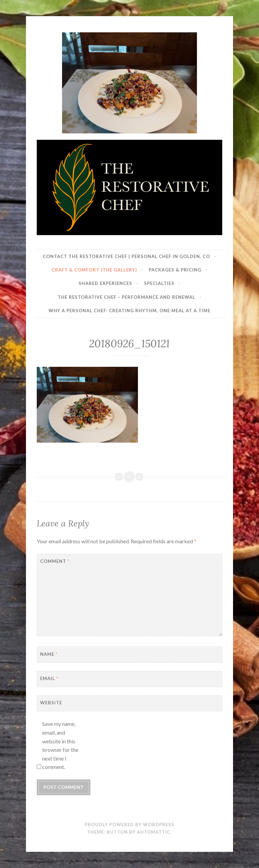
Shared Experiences (105, 283)
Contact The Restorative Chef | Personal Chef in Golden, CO (126, 256)
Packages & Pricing (175, 270)
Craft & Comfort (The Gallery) (94, 270)
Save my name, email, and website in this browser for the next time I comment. (60, 745)
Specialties (159, 283)
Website (51, 703)
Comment (55, 561)
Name (49, 654)
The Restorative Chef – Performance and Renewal (126, 297)
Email (49, 678)
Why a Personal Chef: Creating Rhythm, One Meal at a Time (129, 311)
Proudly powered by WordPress (129, 825)
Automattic (154, 832)
